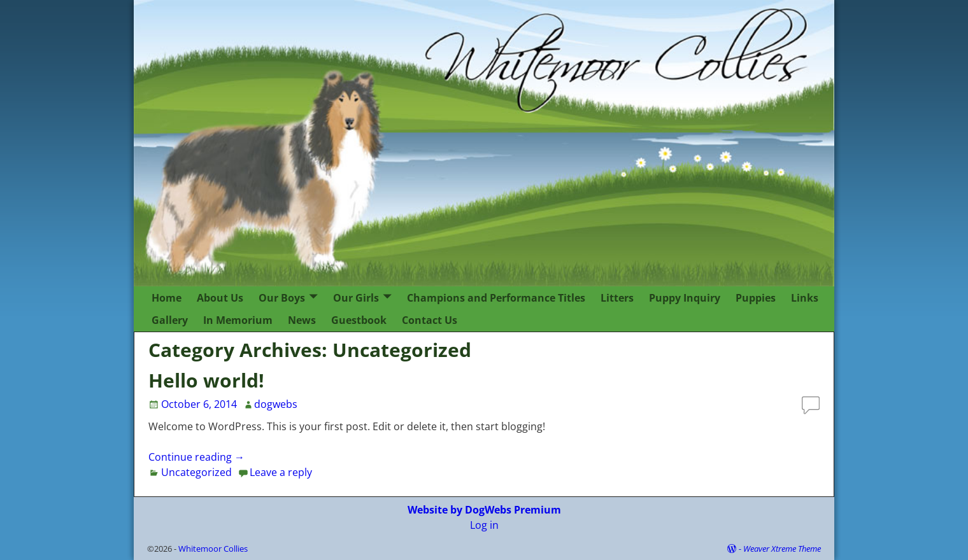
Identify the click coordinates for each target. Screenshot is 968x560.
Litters (617, 298)
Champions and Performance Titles (496, 298)
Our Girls (356, 298)
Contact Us (430, 320)
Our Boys (282, 298)
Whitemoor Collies (213, 549)
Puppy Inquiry (685, 298)
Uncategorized (196, 472)
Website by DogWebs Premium (484, 510)
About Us (220, 298)
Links (805, 298)
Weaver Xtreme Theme (782, 549)
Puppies (756, 298)
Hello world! (206, 380)
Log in (484, 525)
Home (167, 298)
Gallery (170, 320)
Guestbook (359, 320)
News (302, 320)
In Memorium (238, 320)
